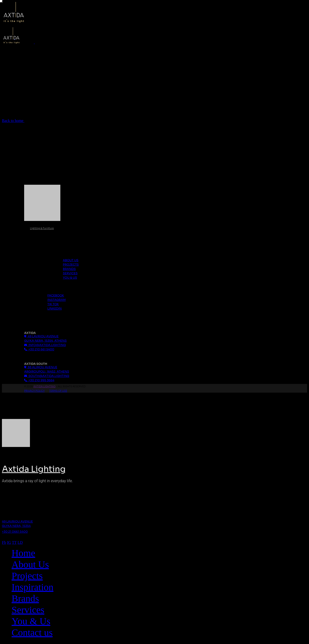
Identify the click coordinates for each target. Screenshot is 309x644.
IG (9, 542)
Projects (71, 265)
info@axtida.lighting (45, 345)
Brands (69, 269)
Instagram (56, 300)
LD (20, 542)
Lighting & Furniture (42, 228)
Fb (4, 542)
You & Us (70, 278)
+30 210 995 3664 (39, 380)
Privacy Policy (34, 391)
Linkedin (54, 308)
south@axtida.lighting (47, 376)
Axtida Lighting (44, 386)
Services (70, 273)
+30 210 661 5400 (39, 349)
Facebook (56, 295)
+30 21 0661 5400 (15, 532)
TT (14, 542)
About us (71, 260)
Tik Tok (53, 304)
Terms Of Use (58, 391)
